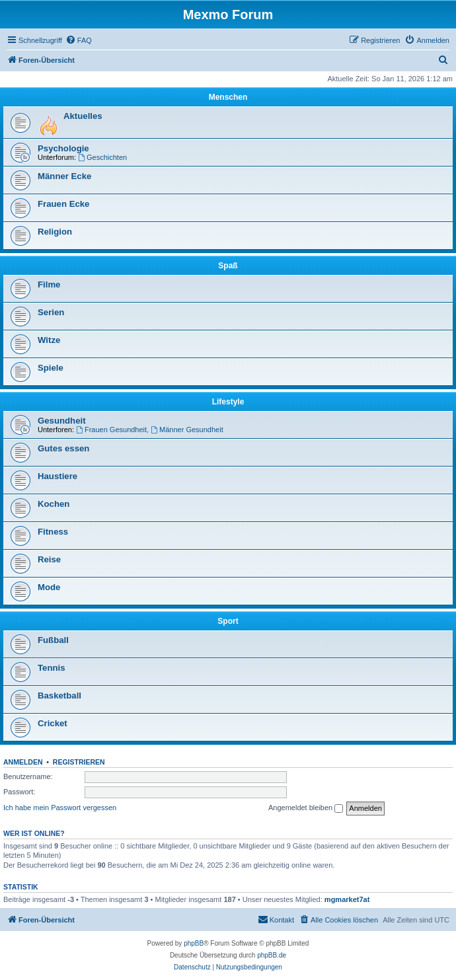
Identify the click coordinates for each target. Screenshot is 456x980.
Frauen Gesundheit (111, 430)
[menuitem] (79, 40)
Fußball (53, 640)
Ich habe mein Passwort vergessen (60, 808)
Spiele (51, 368)
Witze (49, 340)
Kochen (54, 504)
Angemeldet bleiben (306, 808)
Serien (51, 312)
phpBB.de (272, 955)
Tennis (52, 668)
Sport (228, 621)
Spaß (228, 266)
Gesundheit (62, 421)
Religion (55, 232)
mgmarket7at (347, 899)
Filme (49, 284)
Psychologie (63, 148)
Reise (49, 559)
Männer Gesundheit (187, 430)
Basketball (59, 696)
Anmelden (23, 762)
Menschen (228, 97)
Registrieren (79, 762)
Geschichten (102, 157)
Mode (49, 587)
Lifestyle (228, 402)
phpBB (194, 943)
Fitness (53, 532)
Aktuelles (83, 116)
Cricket (53, 723)
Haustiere (57, 476)
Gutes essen (63, 448)
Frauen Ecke (63, 204)
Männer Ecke (64, 176)
